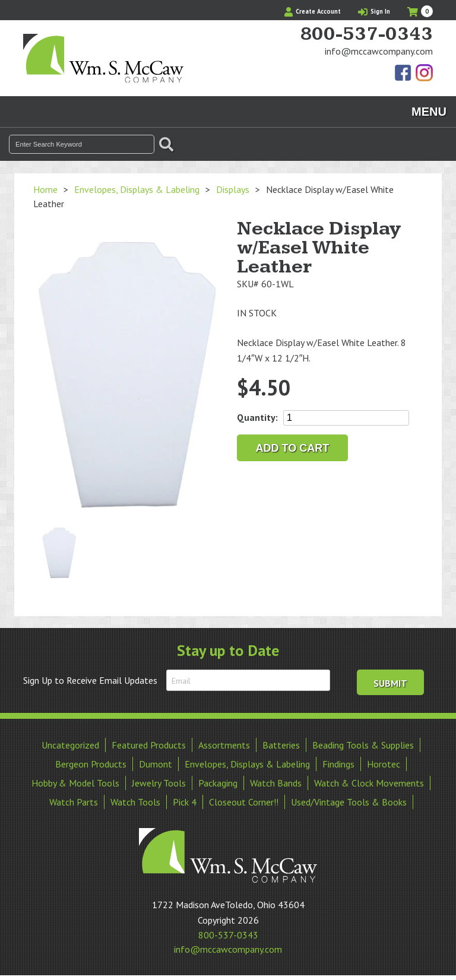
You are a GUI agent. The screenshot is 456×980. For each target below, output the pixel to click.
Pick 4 (185, 802)
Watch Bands (276, 783)
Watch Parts (74, 802)
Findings (338, 764)
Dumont (156, 764)
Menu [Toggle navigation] (429, 112)
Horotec (384, 764)
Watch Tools (135, 802)
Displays (233, 189)
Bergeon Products (91, 764)
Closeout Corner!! (244, 802)
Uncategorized (70, 745)
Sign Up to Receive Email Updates (90, 680)
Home (45, 189)
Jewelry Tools (159, 783)
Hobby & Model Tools (75, 783)
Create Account (313, 11)
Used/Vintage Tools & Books (349, 802)
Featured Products (149, 745)
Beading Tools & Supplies (363, 745)
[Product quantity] (346, 418)
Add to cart (293, 448)
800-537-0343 (366, 34)
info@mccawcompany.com (379, 51)
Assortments (224, 745)
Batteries (281, 745)
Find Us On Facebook (404, 74)
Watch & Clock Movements (369, 783)
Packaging (218, 783)
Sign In (374, 11)
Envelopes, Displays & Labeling (137, 189)
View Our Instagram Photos (424, 74)
